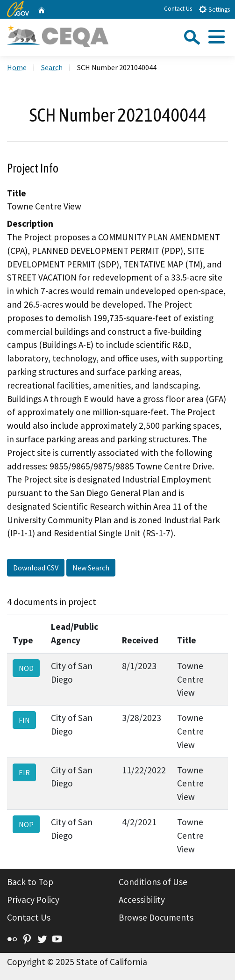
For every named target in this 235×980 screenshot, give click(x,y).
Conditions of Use (153, 882)
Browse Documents (156, 917)
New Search (91, 568)
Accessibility (142, 900)
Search (52, 67)
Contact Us (178, 9)
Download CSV (36, 568)
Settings (214, 9)
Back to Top (30, 882)
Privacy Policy (33, 900)
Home (17, 67)
